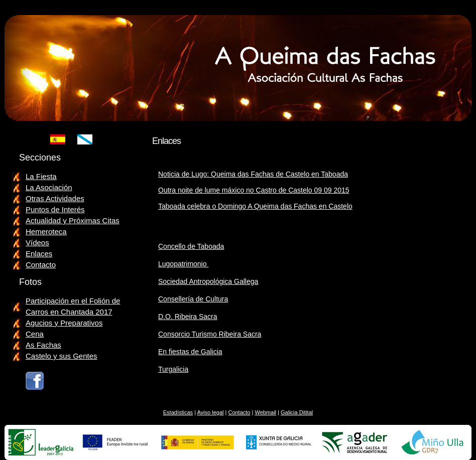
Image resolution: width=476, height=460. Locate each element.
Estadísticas (178, 412)
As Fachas (43, 345)
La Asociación (49, 187)
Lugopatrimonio (183, 264)
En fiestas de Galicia (190, 352)
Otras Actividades (55, 198)
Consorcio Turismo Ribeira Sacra (210, 334)
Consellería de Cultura (193, 299)
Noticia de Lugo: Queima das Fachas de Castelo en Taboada (253, 174)
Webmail (265, 412)
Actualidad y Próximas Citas (73, 220)
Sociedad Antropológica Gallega (208, 281)
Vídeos (37, 243)
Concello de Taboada (191, 246)
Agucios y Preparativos (64, 323)
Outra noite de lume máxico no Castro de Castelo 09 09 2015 (254, 190)
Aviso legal (210, 412)
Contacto (41, 265)
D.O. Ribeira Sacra (188, 317)
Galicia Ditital (297, 412)
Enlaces (39, 254)
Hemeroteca (46, 232)
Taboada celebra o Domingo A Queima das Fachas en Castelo (255, 206)
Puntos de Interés (55, 209)
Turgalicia (173, 369)
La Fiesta (41, 176)
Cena (35, 334)
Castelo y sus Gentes (62, 356)
